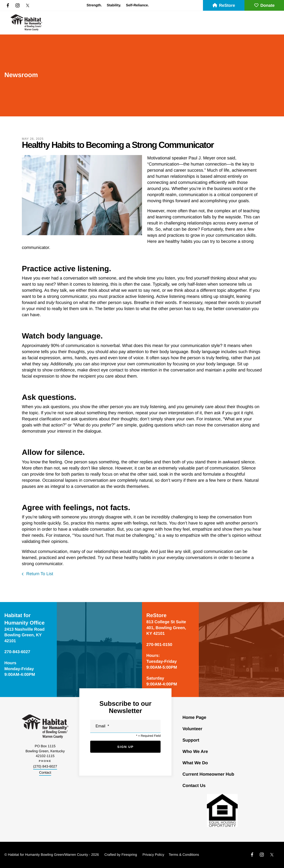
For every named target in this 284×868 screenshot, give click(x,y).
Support (191, 740)
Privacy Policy (153, 855)
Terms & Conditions (184, 855)
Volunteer (192, 729)
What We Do (195, 763)
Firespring (129, 855)
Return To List (39, 574)
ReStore (224, 6)
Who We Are (195, 752)
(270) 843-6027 (45, 767)
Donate (264, 6)
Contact (45, 773)
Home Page (194, 718)
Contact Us (194, 786)
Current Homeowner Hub (208, 774)
